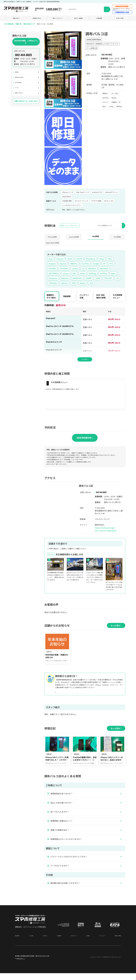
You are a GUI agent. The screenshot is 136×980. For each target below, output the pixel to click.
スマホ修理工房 (9, 25)
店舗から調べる (16, 19)
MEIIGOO (92, 269)
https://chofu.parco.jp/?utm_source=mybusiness (106, 530)
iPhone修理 (52, 238)
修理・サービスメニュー (58, 19)
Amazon (60, 260)
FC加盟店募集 (99, 19)
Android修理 (74, 238)
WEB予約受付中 (85, 439)
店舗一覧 (18, 25)
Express (63, 264)
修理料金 (18, 73)
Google (96, 264)
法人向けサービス (72, 942)
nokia (82, 274)
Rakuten (65, 279)
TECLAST (108, 279)
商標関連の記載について (25, 965)
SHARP (88, 279)
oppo (113, 274)
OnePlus (103, 274)
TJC (118, 279)
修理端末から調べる (37, 19)
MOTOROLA (54, 274)
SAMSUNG (77, 279)
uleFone (64, 284)
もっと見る (85, 359)
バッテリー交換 (84, 297)
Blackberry (91, 260)
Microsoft (104, 269)
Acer (51, 260)
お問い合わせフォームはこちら (26, 104)
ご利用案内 (85, 942)
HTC (111, 264)
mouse (66, 274)
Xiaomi (83, 284)
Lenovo (75, 269)
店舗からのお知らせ (22, 96)
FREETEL (74, 264)
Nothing (92, 274)
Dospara (52, 264)
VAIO (74, 284)
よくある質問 (32, 942)
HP (104, 264)
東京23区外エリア (29, 25)
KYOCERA (64, 269)
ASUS (70, 260)
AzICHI (79, 260)
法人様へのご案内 (120, 19)
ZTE (91, 284)
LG (83, 269)
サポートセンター (99, 942)
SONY (98, 279)
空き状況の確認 (20, 85)
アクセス (18, 90)
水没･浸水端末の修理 (101, 297)
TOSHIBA (53, 284)
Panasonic (53, 279)
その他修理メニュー (117, 297)
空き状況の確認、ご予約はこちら (26, 43)
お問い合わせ (45, 942)
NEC (74, 274)
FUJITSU (85, 264)
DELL (110, 260)
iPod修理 (117, 238)
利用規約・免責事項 (115, 942)
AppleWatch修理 (52, 244)
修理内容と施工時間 (22, 79)
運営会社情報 (19, 942)
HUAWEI (52, 269)
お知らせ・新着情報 (78, 19)
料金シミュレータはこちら (70, 226)
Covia (102, 260)
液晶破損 (67, 297)
